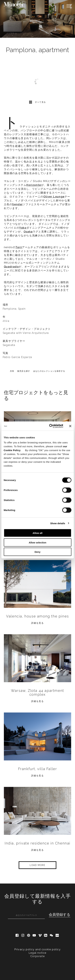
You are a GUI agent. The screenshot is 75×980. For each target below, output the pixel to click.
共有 (12, 371)
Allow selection (37, 542)
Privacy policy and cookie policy (37, 949)
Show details (58, 523)
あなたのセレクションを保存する (49, 371)
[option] (37, 19)
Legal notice (37, 953)
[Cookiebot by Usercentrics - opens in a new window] (49, 426)
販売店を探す (24, 371)
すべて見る (37, 102)
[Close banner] (70, 426)
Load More (37, 865)
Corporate (37, 956)
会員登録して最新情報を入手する (38, 899)
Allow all (37, 533)
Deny (37, 552)
